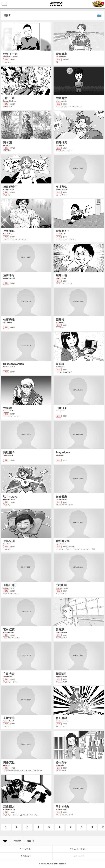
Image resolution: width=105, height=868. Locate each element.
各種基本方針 (26, 856)
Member (17, 841)
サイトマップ (79, 856)
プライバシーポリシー (79, 849)
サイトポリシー (26, 849)
